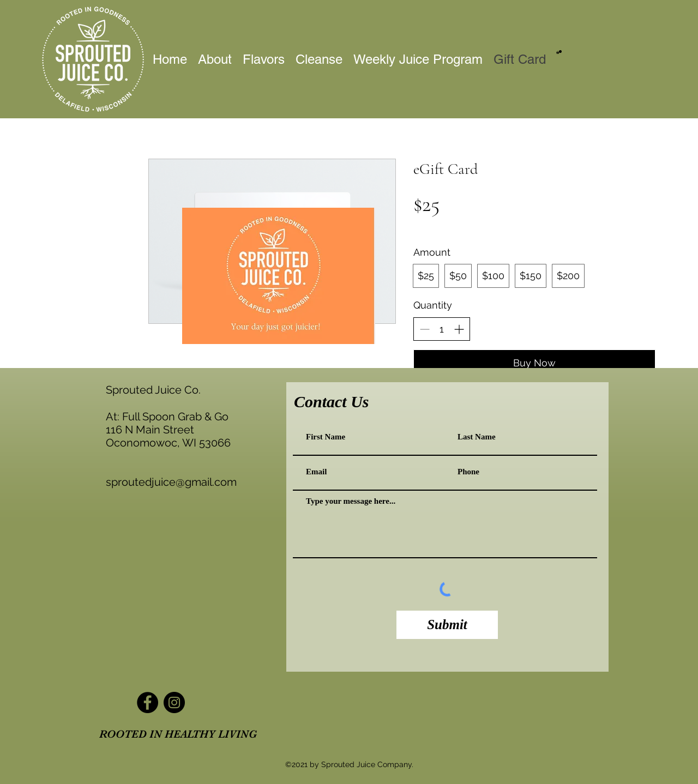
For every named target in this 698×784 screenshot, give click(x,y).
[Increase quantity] (459, 329)
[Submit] (447, 625)
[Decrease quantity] (425, 329)
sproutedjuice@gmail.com (171, 482)
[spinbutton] (442, 329)
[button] (559, 52)
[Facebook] (148, 702)
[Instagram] (174, 702)
